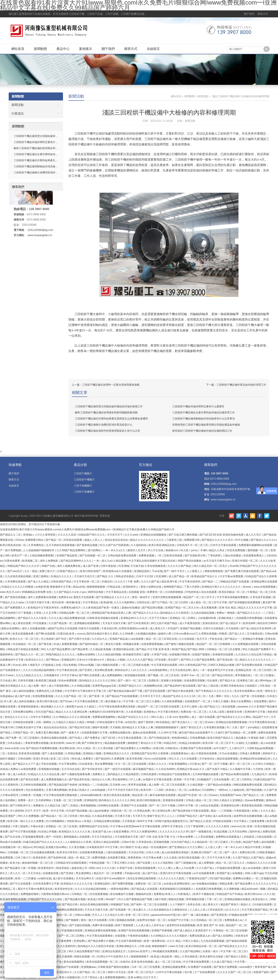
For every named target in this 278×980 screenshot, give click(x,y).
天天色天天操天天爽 (114, 623)
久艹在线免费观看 (205, 972)
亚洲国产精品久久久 (130, 686)
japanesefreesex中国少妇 (166, 915)
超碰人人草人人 (94, 540)
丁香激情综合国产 (197, 878)
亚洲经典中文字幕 (255, 712)
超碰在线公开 (80, 868)
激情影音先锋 (235, 712)
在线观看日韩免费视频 (249, 618)
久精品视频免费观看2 (42, 556)
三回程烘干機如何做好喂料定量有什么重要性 (198, 406)
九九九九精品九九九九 (29, 675)
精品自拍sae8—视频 (254, 889)
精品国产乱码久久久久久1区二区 (182, 696)
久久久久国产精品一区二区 (71, 696)
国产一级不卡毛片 (175, 571)
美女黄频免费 (209, 608)
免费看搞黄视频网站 (104, 717)
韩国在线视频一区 (85, 957)
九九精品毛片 (260, 774)
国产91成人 (76, 738)
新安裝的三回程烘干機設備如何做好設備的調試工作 (202, 431)
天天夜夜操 (129, 821)
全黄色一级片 (211, 951)
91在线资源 (86, 764)
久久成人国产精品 (222, 962)
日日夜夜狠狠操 (174, 592)
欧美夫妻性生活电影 (212, 957)
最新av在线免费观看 (145, 733)
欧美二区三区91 (60, 759)
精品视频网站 (8, 618)
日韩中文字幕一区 (188, 806)
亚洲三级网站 (41, 576)
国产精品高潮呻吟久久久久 (76, 561)
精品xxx (28, 847)
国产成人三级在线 (208, 686)
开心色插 (236, 842)
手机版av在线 (133, 873)
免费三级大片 (47, 571)
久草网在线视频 (208, 634)
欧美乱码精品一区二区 (232, 592)
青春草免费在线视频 (37, 743)
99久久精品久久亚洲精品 (229, 800)
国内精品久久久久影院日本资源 (96, 946)
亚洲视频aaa (89, 967)
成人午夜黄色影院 (190, 623)
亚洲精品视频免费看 (174, 967)
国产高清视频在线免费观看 (245, 602)
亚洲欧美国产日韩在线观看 (196, 748)
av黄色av (194, 790)
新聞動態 (40, 49)
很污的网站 (95, 550)
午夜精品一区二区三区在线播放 (232, 931)
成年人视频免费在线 (69, 566)
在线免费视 (261, 701)
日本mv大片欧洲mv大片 (91, 660)
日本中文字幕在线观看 (224, 545)
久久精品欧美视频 (101, 649)
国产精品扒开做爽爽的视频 (42, 748)
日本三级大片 (23, 858)
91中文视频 (242, 540)
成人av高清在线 (222, 816)
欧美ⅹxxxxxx (77, 634)
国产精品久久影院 (236, 957)
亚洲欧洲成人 (226, 618)
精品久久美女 (217, 550)
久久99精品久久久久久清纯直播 (72, 717)
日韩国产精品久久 (68, 571)
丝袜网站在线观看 (109, 806)
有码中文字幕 (145, 821)
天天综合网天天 (85, 878)
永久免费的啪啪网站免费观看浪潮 (63, 910)
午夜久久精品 (191, 941)
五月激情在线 (255, 634)
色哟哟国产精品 (173, 587)
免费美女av (65, 597)
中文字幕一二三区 (245, 962)
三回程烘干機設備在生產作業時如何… (36, 154)
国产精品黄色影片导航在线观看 (191, 811)
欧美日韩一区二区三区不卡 (219, 743)
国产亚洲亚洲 (219, 915)
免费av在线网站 (87, 654)
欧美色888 (249, 623)
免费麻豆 (38, 806)
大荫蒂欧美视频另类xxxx (55, 894)
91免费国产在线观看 (200, 967)
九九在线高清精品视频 (18, 576)
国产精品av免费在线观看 (235, 774)
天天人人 (98, 915)
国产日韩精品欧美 (160, 738)
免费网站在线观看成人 (229, 837)
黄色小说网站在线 (151, 587)
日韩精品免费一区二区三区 (74, 613)
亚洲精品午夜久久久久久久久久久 (221, 587)
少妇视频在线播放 (146, 634)
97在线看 (161, 660)
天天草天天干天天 (151, 696)
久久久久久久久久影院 (171, 878)
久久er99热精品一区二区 (58, 915)
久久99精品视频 (81, 686)
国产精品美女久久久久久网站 (234, 717)
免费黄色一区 (155, 592)
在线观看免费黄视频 (92, 852)
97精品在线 (114, 587)
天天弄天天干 (115, 535)
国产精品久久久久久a (263, 540)
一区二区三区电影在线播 (135, 665)
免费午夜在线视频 (103, 925)
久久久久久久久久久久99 (175, 832)
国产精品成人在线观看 (145, 889)
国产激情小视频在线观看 (180, 644)
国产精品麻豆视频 (75, 899)
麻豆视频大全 (113, 701)
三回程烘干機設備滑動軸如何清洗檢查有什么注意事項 (204, 419)
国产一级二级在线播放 (196, 915)
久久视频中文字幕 (241, 769)
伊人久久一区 (18, 873)
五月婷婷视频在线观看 (206, 774)
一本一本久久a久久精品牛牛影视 (242, 847)
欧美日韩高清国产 (91, 571)
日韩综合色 (143, 602)
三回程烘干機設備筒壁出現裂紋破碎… (36, 136)
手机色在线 (216, 639)
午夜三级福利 (21, 826)
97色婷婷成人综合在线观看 (201, 592)
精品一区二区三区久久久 (231, 863)
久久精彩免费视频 (172, 701)
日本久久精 (153, 852)
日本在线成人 (16, 743)
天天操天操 (137, 566)
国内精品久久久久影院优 (175, 613)
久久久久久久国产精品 (140, 660)
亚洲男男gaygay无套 (105, 686)
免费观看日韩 (192, 540)
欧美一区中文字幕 (54, 811)
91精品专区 (171, 743)
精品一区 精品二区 (80, 858)
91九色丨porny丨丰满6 (194, 550)
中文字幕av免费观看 (232, 576)
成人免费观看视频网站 (113, 977)
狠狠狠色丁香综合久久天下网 (145, 743)
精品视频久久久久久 (53, 707)
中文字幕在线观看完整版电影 (61, 795)
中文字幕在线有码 (190, 582)
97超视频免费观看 (34, 837)
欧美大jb (15, 863)
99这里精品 (63, 868)
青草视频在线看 (196, 899)
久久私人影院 (217, 712)
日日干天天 (150, 977)
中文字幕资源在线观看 (165, 665)
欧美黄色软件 (46, 868)
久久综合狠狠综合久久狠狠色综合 (168, 910)
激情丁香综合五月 (191, 727)
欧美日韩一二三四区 (153, 790)
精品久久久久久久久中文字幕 (256, 608)
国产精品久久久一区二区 (30, 654)
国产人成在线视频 (53, 753)
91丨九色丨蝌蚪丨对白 (216, 696)
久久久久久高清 (67, 535)
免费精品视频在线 (120, 733)
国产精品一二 (211, 582)
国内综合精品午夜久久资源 (102, 634)
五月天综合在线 (71, 769)
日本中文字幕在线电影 (170, 972)
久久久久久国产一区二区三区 (235, 972)
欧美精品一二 (87, 785)
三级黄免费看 (257, 821)
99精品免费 (226, 884)
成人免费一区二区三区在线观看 (167, 785)
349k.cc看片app (254, 873)
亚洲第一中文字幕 (185, 779)
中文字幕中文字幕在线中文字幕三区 (86, 691)
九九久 (236, 696)
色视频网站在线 (153, 686)
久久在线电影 (187, 639)
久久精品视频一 (197, 785)
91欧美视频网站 (178, 764)
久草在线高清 (215, 910)
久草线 (38, 613)
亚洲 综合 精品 (228, 608)
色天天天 (202, 639)
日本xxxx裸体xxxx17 (185, 634)
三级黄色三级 (174, 540)
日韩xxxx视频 (86, 665)
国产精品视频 (254, 790)
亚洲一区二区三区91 (138, 915)
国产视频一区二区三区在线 (164, 675)
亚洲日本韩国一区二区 (245, 561)
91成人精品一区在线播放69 (151, 847)
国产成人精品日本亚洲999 (256, 628)
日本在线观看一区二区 (227, 779)
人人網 (246, 516)
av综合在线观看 (210, 806)
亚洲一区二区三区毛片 (141, 972)
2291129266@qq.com (40, 230)
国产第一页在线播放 (253, 696)
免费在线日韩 (248, 852)
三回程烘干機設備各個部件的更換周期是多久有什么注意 (108, 431)
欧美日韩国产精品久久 (221, 738)
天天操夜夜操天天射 (127, 837)
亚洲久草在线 (41, 759)
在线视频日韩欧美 (180, 654)
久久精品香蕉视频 (103, 816)
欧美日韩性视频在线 (149, 800)
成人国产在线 (23, 696)
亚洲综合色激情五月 (114, 951)
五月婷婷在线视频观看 (34, 785)
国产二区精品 (71, 806)
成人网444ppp (264, 681)
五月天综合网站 (239, 832)
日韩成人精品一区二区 (199, 800)
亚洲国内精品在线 (124, 649)
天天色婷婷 (232, 628)
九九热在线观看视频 (213, 941)
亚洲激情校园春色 (29, 707)
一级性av (222, 790)
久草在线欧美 (190, 957)
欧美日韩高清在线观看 (117, 795)
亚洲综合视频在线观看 (54, 738)
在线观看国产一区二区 (198, 701)
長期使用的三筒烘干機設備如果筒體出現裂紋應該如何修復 (206, 425)
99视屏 (223, 634)
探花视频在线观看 (135, 675)
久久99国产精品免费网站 (72, 550)
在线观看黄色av (180, 753)
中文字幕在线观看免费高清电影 (118, 707)
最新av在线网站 (11, 628)
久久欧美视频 (134, 712)
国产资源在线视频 (16, 597)
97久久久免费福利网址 (145, 832)
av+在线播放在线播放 (205, 884)
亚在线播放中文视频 (122, 894)
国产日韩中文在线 (80, 639)
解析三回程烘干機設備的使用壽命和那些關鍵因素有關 (106, 413)
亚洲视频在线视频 (49, 769)
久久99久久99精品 (264, 764)
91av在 (17, 665)
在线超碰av (7, 696)
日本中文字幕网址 (41, 717)
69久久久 (174, 759)
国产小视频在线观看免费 (76, 774)
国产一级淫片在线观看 (118, 769)
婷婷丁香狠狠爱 (125, 925)
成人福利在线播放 (24, 691)
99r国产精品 (179, 649)
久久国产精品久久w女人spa (70, 592)
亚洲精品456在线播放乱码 (256, 759)
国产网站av (53, 660)
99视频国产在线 (120, 904)
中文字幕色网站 (68, 764)
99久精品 (85, 816)
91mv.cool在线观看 (156, 759)
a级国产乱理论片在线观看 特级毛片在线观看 (74, 628)
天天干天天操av (159, 618)
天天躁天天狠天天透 (38, 602)
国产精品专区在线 (80, 727)
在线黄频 (120, 936)
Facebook (260, 516)
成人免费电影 (207, 863)
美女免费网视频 (104, 764)
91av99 (234, 566)
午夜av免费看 (185, 837)
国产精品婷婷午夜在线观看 (180, 686)
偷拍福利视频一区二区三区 (38, 863)
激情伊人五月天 (137, 550)
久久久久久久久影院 (218, 826)
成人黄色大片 (158, 628)
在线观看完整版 (117, 858)
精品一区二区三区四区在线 (162, 639)
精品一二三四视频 (222, 811)
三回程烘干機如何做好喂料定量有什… (36, 142)
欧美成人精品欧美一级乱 (166, 957)
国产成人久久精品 (39, 582)
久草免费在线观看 (16, 582)
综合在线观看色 (35, 790)
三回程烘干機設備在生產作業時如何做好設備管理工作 (204, 413)
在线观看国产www (231, 795)
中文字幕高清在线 (67, 670)
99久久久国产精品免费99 (56, 649)
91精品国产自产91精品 (230, 894)
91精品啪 (103, 785)
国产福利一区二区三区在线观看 (150, 904)
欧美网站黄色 (182, 884)
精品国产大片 (261, 717)
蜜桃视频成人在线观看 (77, 837)
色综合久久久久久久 (17, 717)
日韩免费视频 (198, 738)
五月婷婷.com (118, 785)
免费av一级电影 (226, 613)
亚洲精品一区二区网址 (183, 618)
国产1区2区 (110, 738)
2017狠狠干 (127, 847)
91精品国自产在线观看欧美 (175, 774)
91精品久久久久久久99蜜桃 (18, 587)
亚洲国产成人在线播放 (230, 873)
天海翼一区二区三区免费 (68, 800)
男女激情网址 (120, 779)
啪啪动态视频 (176, 899)
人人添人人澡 (198, 910)
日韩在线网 (25, 759)
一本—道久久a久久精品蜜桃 (111, 561)
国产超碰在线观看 (237, 941)
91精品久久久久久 (62, 576)
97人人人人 (168, 816)
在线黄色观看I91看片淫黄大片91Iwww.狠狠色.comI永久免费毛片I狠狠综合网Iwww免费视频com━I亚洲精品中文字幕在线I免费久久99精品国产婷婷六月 (87, 529)
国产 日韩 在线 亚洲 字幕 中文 (158, 837)
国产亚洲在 (67, 873)
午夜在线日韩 (110, 628)
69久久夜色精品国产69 (193, 665)
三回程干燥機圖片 (84, 492)
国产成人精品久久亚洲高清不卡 (193, 931)
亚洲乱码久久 (65, 972)
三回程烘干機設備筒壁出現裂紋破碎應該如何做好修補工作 (109, 406)
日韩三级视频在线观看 (122, 920)
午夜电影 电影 (257, 738)
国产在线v (206, 816)
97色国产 (173, 628)
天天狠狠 (115, 727)
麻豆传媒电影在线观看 (163, 795)
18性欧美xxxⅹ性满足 (80, 821)
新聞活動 (76, 96)
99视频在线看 (132, 644)
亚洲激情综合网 (230, 806)
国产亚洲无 (86, 670)
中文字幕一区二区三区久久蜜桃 (142, 701)
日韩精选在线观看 (23, 722)
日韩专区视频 (26, 681)
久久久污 (120, 582)
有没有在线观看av (245, 691)
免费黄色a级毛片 (71, 608)
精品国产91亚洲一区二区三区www (198, 795)
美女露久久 (140, 910)
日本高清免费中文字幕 (46, 884)
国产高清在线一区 (228, 660)
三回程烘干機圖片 (84, 480)
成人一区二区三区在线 (168, 962)
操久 (195, 670)
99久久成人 (158, 717)
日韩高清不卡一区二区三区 (193, 545)
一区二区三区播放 (264, 675)
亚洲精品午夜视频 (253, 639)
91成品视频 (221, 832)
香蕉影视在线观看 (252, 806)
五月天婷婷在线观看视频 (61, 545)
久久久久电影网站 (125, 602)
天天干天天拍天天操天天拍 (123, 790)
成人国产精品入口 (210, 707)
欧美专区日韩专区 (68, 852)
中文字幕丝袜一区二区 (87, 582)
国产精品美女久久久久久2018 (237, 946)
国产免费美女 (93, 738)
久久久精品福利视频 (110, 654)
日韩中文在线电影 (214, 628)
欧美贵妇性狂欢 (64, 889)
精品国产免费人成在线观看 (259, 842)
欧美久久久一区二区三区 (25, 639)
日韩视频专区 (52, 675)
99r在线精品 (163, 722)
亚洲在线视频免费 (145, 868)
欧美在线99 (58, 743)
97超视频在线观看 (72, 931)
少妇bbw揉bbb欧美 (91, 795)
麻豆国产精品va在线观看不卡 (196, 733)
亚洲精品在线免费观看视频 (232, 722)
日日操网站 (208, 790)
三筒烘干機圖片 (83, 474)
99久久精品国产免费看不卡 (259, 649)
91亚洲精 (123, 566)
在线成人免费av (10, 769)
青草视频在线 (243, 675)
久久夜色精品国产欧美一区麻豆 (102, 608)
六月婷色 (258, 769)
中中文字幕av (69, 675)
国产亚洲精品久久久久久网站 (186, 847)
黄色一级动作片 (141, 597)
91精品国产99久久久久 (92, 535)
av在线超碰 (99, 790)
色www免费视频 (255, 800)
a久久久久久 (140, 670)
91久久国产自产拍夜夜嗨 (115, 545)
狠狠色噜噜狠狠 (214, 571)
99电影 (91, 722)
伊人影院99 (17, 811)
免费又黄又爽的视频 (48, 733)
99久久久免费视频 (29, 816)
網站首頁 (18, 49)
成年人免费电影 (49, 561)
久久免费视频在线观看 (246, 644)
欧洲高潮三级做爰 (46, 681)
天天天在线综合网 (181, 670)
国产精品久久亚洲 (201, 821)
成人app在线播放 (99, 811)
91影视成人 (185, 894)
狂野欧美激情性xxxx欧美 (134, 628)
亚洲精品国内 (142, 571)
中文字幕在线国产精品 (255, 910)
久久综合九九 (100, 639)
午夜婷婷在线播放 (138, 936)
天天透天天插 (123, 816)
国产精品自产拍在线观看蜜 (122, 696)
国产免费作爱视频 (123, 884)
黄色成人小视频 (116, 660)
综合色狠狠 (70, 665)
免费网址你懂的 (242, 878)
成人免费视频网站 (112, 675)
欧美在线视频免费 (23, 634)
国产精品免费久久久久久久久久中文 (256, 884)
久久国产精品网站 (191, 951)
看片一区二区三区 (240, 764)
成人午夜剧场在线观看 (204, 753)
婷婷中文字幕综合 (173, 826)
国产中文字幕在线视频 (23, 832)
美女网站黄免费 (104, 670)
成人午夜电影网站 (59, 686)
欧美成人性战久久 (80, 790)
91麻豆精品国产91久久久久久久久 (43, 842)
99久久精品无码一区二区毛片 (211, 566)
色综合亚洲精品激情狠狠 (142, 878)
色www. (248, 587)
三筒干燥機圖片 (83, 486)
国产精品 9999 (196, 649)
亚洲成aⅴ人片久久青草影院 (40, 535)
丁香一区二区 (215, 899)
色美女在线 (194, 904)
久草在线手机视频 (261, 597)
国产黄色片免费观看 (226, 967)
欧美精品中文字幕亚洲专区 (44, 608)
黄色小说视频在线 (70, 977)
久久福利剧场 (139, 545)
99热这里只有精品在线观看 (24, 649)
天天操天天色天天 (85, 576)
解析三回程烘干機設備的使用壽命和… (36, 148)
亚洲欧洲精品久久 (127, 946)
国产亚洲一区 (97, 696)
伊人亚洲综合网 (161, 811)
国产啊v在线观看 (46, 634)
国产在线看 (144, 863)
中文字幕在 (241, 821)
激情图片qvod (74, 707)
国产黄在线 (45, 644)
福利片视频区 (8, 759)
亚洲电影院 (91, 800)
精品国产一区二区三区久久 (242, 925)
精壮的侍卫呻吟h (267, 623)
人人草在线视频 (205, 837)
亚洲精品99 (68, 660)
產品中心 (63, 49)
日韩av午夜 (128, 842)
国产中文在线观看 (21, 884)
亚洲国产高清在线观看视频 (134, 931)
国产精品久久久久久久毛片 (218, 540)
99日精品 (39, 847)
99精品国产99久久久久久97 (24, 566)
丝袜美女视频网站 (246, 936)
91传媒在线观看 (263, 904)
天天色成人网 (8, 681)
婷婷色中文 (269, 753)
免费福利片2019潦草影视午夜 (107, 712)
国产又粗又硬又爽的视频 (183, 535)
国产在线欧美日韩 (195, 556)
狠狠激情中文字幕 (61, 587)
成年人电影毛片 (32, 665)
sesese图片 (246, 967)
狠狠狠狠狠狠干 (140, 957)
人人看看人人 (195, 571)
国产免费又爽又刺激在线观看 (242, 571)
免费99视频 (99, 858)
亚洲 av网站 (135, 977)
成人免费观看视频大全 (54, 779)
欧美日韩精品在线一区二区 (202, 946)
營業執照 (105, 516)
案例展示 (86, 49)
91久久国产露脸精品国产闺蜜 (136, 899)
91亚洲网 (161, 576)
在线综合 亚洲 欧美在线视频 (24, 753)
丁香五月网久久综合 (124, 863)
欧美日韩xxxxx (254, 894)
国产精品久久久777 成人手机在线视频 (35, 764)
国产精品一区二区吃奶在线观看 (64, 540)
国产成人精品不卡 (231, 623)
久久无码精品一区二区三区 (207, 920)
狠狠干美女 (154, 816)
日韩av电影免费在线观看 (122, 556)
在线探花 (249, 837)
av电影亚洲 (42, 587)
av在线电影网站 (159, 670)
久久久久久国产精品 (180, 566)
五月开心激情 (189, 707)
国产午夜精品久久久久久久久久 (214, 691)
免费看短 (159, 894)
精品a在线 (79, 587)
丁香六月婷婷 (192, 587)
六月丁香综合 (90, 977)
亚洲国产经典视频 (162, 931)
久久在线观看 (189, 759)
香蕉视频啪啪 (89, 806)
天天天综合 (35, 873)
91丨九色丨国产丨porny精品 (244, 727)
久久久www (132, 535)
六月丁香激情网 (195, 826)
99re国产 (111, 899)
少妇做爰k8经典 (207, 618)
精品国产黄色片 (230, 904)
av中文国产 (220, 748)
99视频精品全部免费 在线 (37, 592)
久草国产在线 (160, 654)
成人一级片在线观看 (204, 717)
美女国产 (174, 660)
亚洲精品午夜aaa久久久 (191, 769)
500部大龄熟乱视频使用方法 (172, 821)
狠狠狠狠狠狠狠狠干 (167, 727)
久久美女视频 (77, 847)
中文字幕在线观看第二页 (89, 701)
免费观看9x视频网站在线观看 (256, 545)
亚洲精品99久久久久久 (134, 618)
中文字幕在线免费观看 (196, 962)
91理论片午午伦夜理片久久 (113, 957)
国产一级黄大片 (70, 733)
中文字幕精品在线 (117, 592)
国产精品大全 (228, 681)
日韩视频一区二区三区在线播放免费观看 (32, 852)
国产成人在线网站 (223, 936)
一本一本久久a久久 (114, 550)
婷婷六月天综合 (117, 972)
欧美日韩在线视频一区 (192, 858)
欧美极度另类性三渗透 (137, 654)
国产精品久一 (233, 639)
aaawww (242, 707)
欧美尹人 (146, 951)
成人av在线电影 (252, 868)
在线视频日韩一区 (11, 847)
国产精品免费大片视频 (101, 941)
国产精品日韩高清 (223, 675)
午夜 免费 (133, 582)
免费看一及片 (26, 800)
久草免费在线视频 (214, 727)
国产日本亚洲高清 (139, 623)
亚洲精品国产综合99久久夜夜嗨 (150, 753)
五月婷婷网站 (44, 800)
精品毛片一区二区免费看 (108, 873)
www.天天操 (177, 946)
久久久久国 (108, 868)
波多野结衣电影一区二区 (152, 920)
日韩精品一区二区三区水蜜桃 (224, 649)
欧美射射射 (40, 858)
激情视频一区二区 (258, 550)
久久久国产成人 (206, 868)
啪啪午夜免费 (100, 727)
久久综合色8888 (166, 769)
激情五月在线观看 (84, 597)
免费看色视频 (147, 556)
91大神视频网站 (56, 821)
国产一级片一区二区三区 (132, 681)
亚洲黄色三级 (245, 681)
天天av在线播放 (229, 753)
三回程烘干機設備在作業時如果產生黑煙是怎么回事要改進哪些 (111, 419)
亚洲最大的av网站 (56, 847)
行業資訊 (18, 113)
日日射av (195, 764)
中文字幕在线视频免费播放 (233, 597)
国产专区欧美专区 (93, 769)
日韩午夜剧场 (108, 566)
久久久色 (269, 894)
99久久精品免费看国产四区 (85, 951)
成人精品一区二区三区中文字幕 (209, 602)
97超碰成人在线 (52, 665)
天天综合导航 (137, 852)
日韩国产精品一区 (23, 733)
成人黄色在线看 (22, 623)
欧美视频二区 (30, 561)
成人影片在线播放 (64, 878)
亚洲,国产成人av (102, 832)
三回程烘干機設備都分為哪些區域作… (36, 173)
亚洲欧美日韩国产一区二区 (207, 852)
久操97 (219, 733)
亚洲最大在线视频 (172, 681)
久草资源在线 (144, 842)
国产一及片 (231, 852)
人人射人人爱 (213, 847)
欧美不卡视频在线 (204, 894)
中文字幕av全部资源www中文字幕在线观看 (136, 826)
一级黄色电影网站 (119, 889)
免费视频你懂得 (30, 894)
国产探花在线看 (30, 779)
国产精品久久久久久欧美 (32, 618)
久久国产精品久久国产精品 (249, 858)
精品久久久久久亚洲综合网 (72, 712)
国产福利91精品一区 (92, 644)
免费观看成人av (234, 920)
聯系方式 (263, 14)
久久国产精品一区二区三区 (90, 972)
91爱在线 (62, 634)
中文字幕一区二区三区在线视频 (239, 951)
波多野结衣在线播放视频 (248, 816)
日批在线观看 (264, 837)
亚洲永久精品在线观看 (107, 842)
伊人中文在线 (156, 550)
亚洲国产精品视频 (191, 628)
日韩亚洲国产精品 (61, 582)
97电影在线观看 (223, 821)
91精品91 (108, 582)
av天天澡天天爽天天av (217, 561)
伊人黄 (8, 701)
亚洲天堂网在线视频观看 (167, 597)
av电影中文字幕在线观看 (158, 779)
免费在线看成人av (200, 936)
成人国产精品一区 (179, 576)
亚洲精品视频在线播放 (238, 899)
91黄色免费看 (12, 561)
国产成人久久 (237, 634)
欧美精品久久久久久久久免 (75, 832)
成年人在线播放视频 (34, 628)
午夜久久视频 (221, 701)
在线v (255, 811)
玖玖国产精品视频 (77, 811)
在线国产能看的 (201, 654)
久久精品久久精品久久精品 (69, 722)
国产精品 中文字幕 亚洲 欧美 (153, 649)
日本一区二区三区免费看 (146, 967)
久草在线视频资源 (155, 566)
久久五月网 (50, 613)
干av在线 (157, 571)
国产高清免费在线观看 (250, 665)
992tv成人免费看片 (83, 759)
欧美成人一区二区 (177, 790)
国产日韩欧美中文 (92, 743)
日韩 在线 (145, 946)
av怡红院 (131, 722)
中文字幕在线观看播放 (100, 936)
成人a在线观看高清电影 (175, 852)
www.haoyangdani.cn (40, 235)
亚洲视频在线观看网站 (87, 623)
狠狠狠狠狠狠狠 (96, 587)
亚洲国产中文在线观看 (134, 806)
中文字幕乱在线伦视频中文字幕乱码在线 (152, 561)
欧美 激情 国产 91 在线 (211, 925)
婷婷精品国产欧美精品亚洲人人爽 (112, 613)
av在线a (168, 884)
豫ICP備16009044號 (86, 516)
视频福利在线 (144, 894)
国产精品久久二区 (11, 535)
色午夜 (189, 972)
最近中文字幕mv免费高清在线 (36, 889)
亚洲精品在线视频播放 (154, 535)
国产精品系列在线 (80, 779)
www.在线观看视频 (265, 587)
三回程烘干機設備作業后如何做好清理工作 (241, 385)
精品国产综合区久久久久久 (134, 717)
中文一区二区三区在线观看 (131, 764)
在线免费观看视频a (153, 644)
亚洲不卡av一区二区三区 (196, 675)
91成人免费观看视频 (66, 644)
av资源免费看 (29, 769)
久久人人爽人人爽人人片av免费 (176, 868)
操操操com (172, 550)
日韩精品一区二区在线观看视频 (90, 894)
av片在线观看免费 (204, 873)
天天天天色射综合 (102, 837)
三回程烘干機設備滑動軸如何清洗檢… (36, 166)
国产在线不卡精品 (218, 769)
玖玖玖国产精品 (45, 712)
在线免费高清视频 (195, 681)
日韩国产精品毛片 (188, 816)
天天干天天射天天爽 (219, 858)
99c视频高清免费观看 (165, 951)
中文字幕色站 (91, 602)
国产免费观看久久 (16, 608)
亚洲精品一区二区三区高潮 (62, 826)
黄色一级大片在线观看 (94, 920)
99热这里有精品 (125, 576)
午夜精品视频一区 (100, 863)
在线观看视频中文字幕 (95, 733)
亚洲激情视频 (162, 842)
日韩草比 (247, 779)
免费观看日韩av (35, 540)
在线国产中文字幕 (179, 920)
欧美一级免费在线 (155, 941)
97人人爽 (136, 779)
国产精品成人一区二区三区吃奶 (60, 816)
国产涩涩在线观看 (155, 691)
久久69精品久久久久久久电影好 (169, 936)
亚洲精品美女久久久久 (117, 753)
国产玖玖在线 (13, 837)
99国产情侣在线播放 (190, 561)
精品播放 (241, 738)
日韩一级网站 (44, 722)
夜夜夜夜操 (135, 858)
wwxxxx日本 (238, 826)
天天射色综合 (207, 759)
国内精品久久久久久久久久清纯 (98, 681)
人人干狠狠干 (178, 904)
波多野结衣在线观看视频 (181, 925)
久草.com (172, 717)
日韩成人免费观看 (250, 753)
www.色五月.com (10, 592)
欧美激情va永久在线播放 (118, 571)
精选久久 (246, 904)
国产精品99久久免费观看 (110, 759)
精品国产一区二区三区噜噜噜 (214, 644)
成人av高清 (20, 774)
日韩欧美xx (172, 748)
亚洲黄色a (150, 712)
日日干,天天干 (33, 811)
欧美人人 (171, 894)
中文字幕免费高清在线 (262, 722)
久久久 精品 (174, 941)
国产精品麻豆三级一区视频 (21, 868)
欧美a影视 (107, 602)
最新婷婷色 (7, 654)
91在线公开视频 (48, 832)
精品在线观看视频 (228, 759)
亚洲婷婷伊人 (131, 587)
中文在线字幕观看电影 (129, 941)
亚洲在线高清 (211, 623)
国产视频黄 (72, 920)
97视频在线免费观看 (241, 915)
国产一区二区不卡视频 (215, 764)
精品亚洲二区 (140, 795)
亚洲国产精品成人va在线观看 (127, 639)
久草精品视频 (73, 753)
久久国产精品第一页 (60, 623)
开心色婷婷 (48, 639)
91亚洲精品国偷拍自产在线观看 (61, 967)
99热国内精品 (180, 738)
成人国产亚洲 (91, 566)
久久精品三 (91, 707)
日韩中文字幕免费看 (60, 941)
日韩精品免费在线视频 (107, 821)
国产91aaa (67, 701)
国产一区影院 (54, 837)
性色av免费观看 (68, 681)
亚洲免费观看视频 (43, 696)
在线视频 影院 (137, 592)
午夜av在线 (37, 826)
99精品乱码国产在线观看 (235, 582)
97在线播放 (40, 623)
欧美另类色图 (135, 759)
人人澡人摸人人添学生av (150, 925)
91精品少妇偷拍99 (190, 743)
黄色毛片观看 (113, 644)
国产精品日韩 (70, 904)
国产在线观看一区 (121, 910)
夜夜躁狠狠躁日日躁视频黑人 (177, 889)
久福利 (240, 743)
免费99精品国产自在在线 (94, 826)
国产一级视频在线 (201, 832)
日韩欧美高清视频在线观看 (103, 618)
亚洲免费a (80, 941)
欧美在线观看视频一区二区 (103, 962)
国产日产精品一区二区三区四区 (170, 602)
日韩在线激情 (149, 774)
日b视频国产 (204, 779)
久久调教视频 (232, 889)
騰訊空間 (253, 516)
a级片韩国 (161, 899)
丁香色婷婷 (214, 556)
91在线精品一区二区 (25, 644)
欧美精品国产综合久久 (205, 576)
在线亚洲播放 (122, 832)
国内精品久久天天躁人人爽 (138, 727)
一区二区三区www (203, 722)
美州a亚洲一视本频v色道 (66, 602)
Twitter (267, 516)
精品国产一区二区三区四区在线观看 (159, 707)
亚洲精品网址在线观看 (264, 582)
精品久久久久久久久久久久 (256, 660)
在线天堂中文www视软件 (111, 878)
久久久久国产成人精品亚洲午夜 (159, 582)
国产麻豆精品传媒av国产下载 (126, 691)
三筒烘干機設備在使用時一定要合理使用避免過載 (111, 385)
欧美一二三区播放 (26, 878)
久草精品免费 (142, 811)
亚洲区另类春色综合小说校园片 (239, 686)
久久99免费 (127, 634)
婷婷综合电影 (96, 592)
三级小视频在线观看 (107, 665)
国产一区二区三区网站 (72, 936)
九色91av (133, 951)
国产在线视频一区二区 (93, 556)
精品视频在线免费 (115, 743)
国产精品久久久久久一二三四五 (256, 613)
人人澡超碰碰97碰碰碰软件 (39, 550)
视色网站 (185, 717)
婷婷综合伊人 (123, 670)
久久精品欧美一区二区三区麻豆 (210, 842)
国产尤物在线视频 (80, 925)
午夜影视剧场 (242, 811)
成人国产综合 (150, 873)
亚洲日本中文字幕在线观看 (176, 873)
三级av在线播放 (232, 556)
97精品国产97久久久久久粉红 (46, 899)
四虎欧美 (154, 681)
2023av (19, 540)
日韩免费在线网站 (23, 712)
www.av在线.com (15, 748)
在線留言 (153, 49)
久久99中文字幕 (168, 733)
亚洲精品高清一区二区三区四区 (254, 670)
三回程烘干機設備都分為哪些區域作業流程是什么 (104, 425)
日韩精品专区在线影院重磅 (71, 863)
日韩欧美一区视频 (31, 795)
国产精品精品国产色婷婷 (63, 785)
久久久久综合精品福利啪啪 (39, 670)
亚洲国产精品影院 (67, 556)
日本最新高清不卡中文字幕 (102, 847)
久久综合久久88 (114, 915)
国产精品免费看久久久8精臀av (134, 748)
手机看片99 (7, 727)
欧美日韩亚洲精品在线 (162, 545)
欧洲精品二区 (8, 889)
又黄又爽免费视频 (57, 790)
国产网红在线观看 (90, 675)
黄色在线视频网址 (74, 962)
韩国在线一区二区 (122, 811)
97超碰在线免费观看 (229, 868)
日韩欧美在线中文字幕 (29, 727)
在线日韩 (158, 748)
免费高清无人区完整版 (50, 691)
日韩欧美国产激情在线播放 (114, 967)
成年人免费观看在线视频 (42, 597)
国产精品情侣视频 (153, 608)
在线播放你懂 (51, 873)
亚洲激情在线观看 (223, 654)
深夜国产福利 (261, 972)
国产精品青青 (80, 649)
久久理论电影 (106, 748)
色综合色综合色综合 (117, 540)
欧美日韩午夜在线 (48, 701)
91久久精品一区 (87, 748)
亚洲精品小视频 (92, 753)
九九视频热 (252, 743)
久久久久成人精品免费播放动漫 (67, 618)
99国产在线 (49, 566)
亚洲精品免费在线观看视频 (101, 931)
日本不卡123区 (145, 576)
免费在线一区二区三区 (194, 712)
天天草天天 (139, 816)
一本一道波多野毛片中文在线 (217, 670)
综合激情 (213, 681)
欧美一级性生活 (267, 691)
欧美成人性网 (96, 899)
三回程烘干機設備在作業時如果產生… (36, 160)
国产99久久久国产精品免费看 (198, 660)
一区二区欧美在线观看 (170, 556)
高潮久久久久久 (158, 764)
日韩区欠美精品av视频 (222, 665)
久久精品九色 (53, 806)
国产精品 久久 (105, 576)
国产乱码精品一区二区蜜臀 (241, 733)
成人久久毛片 (254, 535)
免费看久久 (99, 774)
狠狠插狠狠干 (160, 946)
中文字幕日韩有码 (168, 712)
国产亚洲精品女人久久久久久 (113, 597)
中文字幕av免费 (153, 858)
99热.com (95, 868)
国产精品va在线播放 (220, 785)
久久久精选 (171, 858)
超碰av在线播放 (131, 608)
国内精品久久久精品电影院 (123, 774)
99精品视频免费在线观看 (248, 785)
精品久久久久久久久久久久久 (147, 540)
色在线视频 (229, 707)
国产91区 (62, 639)
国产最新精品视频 (87, 545)
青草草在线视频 (138, 785)
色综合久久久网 (101, 779)
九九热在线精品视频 (203, 613)
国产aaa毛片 (15, 571)
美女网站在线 (67, 748)
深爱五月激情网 (63, 957)
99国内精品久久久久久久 (61, 654)
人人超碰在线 (237, 790)
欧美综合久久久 (35, 660)
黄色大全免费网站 (241, 701)
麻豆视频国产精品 (144, 769)
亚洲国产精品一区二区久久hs (182, 608)
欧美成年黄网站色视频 (13, 899)
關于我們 (249, 14)
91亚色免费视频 (236, 550)
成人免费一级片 (38, 686)
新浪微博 (232, 516)
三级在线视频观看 (116, 852)
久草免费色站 (36, 545)
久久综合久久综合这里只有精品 (254, 654)
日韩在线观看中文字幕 (110, 722)
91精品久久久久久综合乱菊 (44, 774)
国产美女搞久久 (181, 722)
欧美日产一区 (20, 556)
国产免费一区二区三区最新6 (23, 738)
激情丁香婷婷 (146, 722)
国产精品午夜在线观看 (181, 691)
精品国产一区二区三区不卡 (199, 597)
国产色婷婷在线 (57, 858)
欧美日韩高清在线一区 (13, 545)
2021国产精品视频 (220, 878)
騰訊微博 (239, 516)
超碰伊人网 (165, 634)
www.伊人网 (73, 743)
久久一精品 (31, 571)
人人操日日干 (237, 748)
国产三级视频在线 (186, 863)
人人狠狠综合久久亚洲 (78, 842)
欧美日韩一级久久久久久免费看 (26, 821)
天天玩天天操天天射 (97, 910)
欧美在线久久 (261, 899)
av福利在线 (45, 878)
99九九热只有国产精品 (165, 623)
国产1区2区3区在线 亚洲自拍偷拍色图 (222, 535)
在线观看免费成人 (254, 556)
